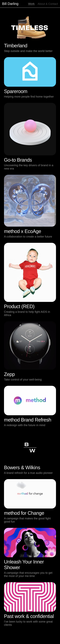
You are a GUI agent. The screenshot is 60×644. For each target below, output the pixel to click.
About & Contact (48, 4)
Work (31, 4)
